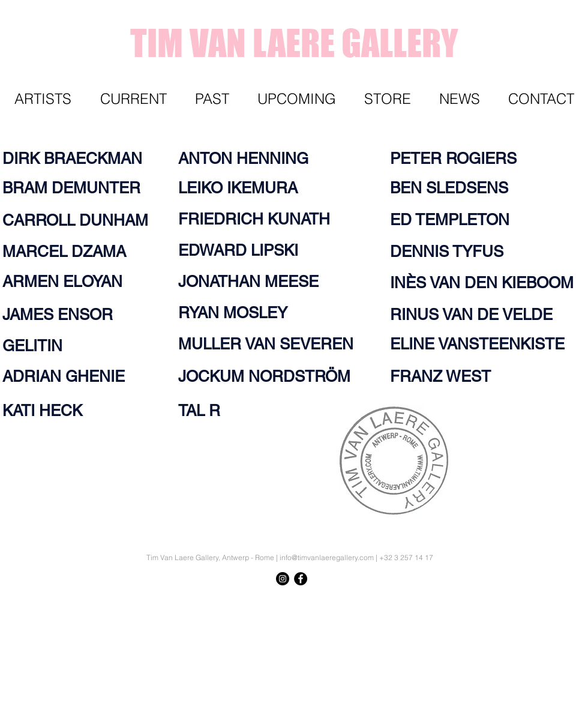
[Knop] (555, 601)
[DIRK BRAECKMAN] (78, 158)
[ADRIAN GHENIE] (71, 376)
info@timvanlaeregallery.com (327, 557)
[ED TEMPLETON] (454, 220)
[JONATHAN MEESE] (256, 282)
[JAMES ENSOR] (71, 315)
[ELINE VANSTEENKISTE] (482, 344)
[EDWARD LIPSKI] (245, 250)
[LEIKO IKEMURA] (245, 188)
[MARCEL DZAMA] (71, 252)
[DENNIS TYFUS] (451, 252)
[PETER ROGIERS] (461, 158)
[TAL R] (202, 411)
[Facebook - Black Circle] (301, 579)
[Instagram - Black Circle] (283, 579)
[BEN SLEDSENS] (454, 188)
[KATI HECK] (47, 411)
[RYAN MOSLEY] (239, 313)
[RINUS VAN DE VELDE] (478, 315)
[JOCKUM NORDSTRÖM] (272, 376)
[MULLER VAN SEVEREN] (277, 344)
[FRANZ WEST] (444, 376)
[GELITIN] (36, 346)
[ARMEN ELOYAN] (69, 282)
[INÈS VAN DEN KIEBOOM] (486, 283)
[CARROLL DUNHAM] (78, 220)
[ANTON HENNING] (250, 158)
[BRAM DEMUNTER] (78, 188)
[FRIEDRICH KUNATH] (262, 219)
